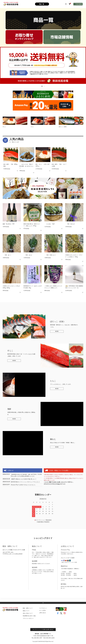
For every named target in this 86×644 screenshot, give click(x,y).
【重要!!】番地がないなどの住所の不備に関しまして (24, 479)
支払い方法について (28, 613)
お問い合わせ (43, 613)
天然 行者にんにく (50, 255)
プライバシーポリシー (28, 618)
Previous (3, 121)
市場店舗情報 (79, 4)
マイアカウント (43, 608)
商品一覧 (42, 4)
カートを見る (43, 610)
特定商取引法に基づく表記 (29, 616)
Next (83, 121)
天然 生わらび (70, 224)
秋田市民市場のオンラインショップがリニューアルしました (25, 482)
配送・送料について (28, 608)
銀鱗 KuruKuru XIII (9, 224)
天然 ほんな (28, 255)
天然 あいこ (7, 255)
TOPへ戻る (43, 603)
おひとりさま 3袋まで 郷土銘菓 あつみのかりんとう (27, 166)
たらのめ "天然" (50, 224)
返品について (26, 611)
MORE (57, 331)
